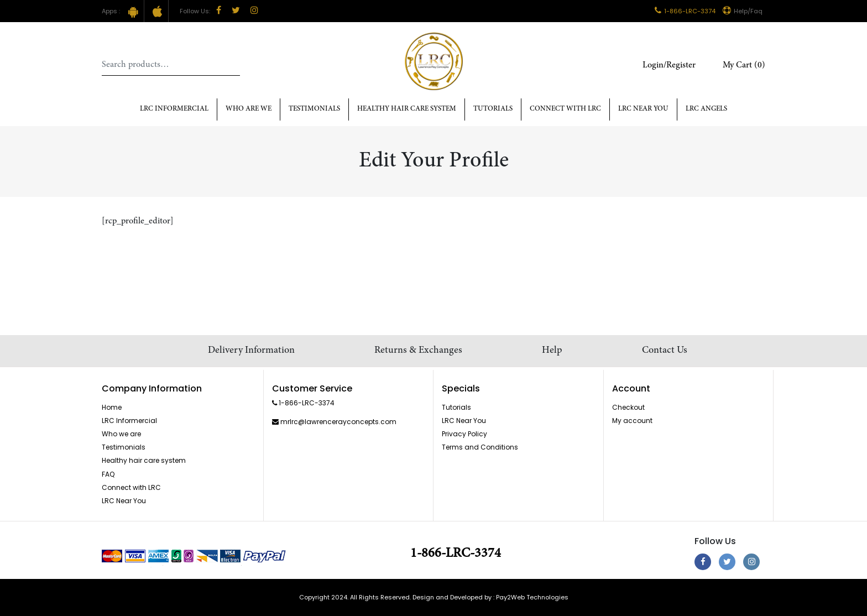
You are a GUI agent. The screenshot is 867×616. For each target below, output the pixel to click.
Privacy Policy (464, 434)
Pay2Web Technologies (532, 597)
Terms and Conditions (480, 447)
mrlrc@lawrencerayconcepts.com (338, 422)
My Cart (744, 65)
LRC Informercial (174, 109)
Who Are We (249, 109)
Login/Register (669, 65)
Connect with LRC (565, 109)
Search (232, 65)
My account (632, 421)
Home (112, 407)
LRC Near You (643, 109)
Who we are (121, 434)
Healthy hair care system (407, 109)
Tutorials (493, 109)
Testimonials (314, 109)
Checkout (628, 407)
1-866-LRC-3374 (685, 11)
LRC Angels (706, 109)
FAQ (108, 474)
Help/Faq (743, 11)
